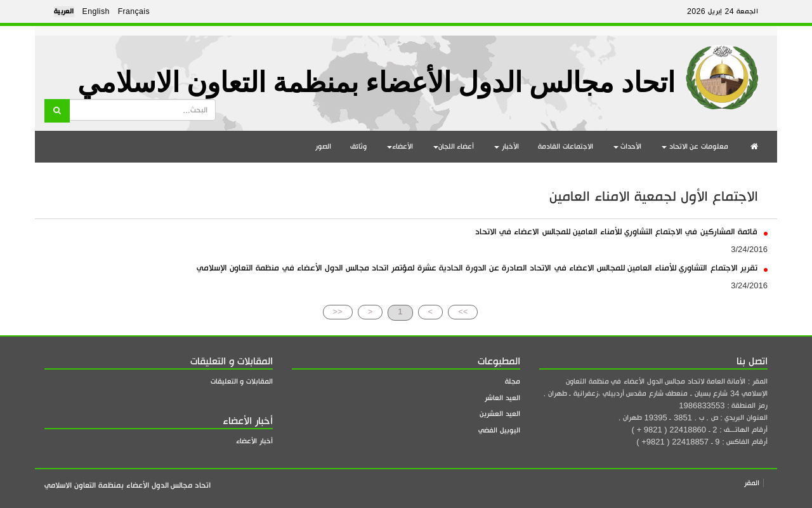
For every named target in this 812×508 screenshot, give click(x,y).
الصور (323, 146)
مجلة (513, 381)
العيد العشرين (500, 414)
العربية (64, 11)
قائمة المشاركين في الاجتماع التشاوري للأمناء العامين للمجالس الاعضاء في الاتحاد (621, 231)
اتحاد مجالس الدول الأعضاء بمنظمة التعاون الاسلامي (376, 83)
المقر (752, 483)
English (96, 11)
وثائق (358, 146)
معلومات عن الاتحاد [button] (695, 146)
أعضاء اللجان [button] (454, 146)
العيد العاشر (502, 398)
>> (463, 311)
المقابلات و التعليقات (242, 381)
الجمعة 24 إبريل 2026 (723, 11)
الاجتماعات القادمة (566, 146)
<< (338, 311)
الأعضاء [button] (400, 146)
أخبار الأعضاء (254, 441)
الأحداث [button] (628, 146)
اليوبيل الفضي (499, 430)
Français (134, 11)
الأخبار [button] (507, 146)
